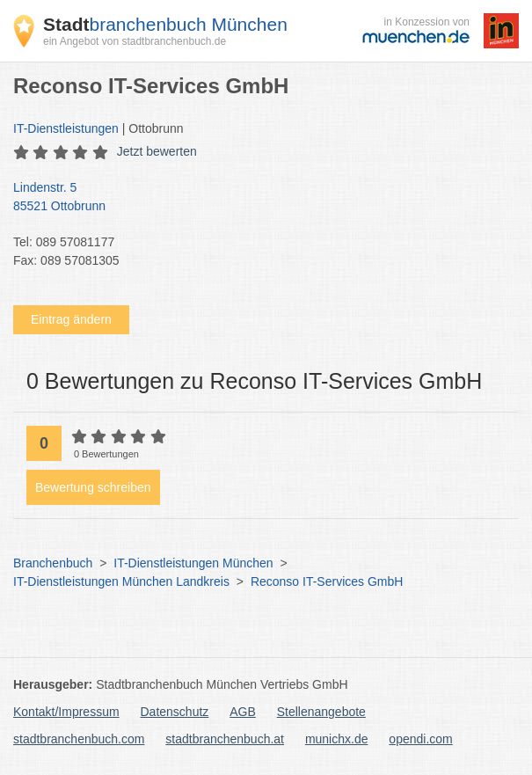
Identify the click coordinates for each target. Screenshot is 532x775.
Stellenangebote (321, 712)
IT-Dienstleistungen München (193, 563)
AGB (243, 712)
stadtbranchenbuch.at (225, 739)
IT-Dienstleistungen (66, 128)
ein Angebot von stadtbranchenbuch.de (135, 41)
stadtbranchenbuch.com (79, 739)
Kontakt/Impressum (66, 712)
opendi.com (420, 739)
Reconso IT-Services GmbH (327, 581)
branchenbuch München (165, 24)
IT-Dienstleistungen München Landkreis (121, 581)
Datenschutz (175, 712)
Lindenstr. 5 (257, 198)
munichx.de (337, 739)
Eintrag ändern (71, 319)
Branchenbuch (53, 563)
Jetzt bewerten (157, 151)
